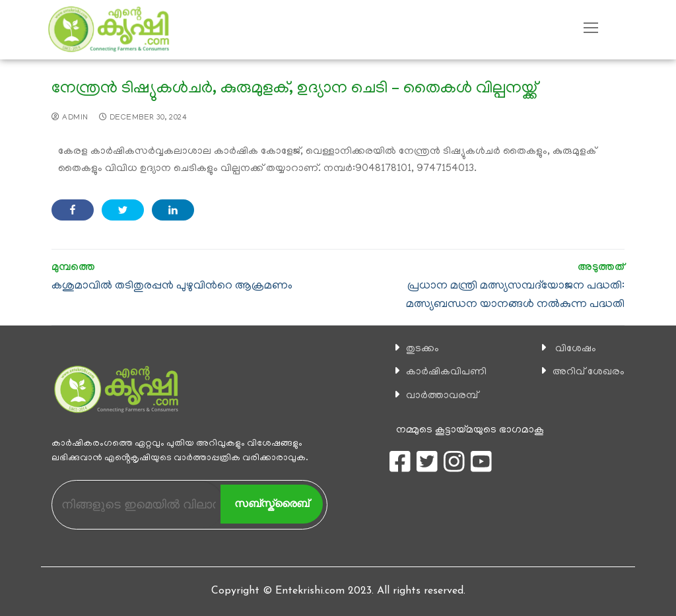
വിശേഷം (576, 349)
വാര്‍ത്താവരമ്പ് (442, 396)
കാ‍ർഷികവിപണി (446, 372)
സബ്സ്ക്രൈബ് (272, 503)
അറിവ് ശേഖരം (589, 372)
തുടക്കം (422, 349)
